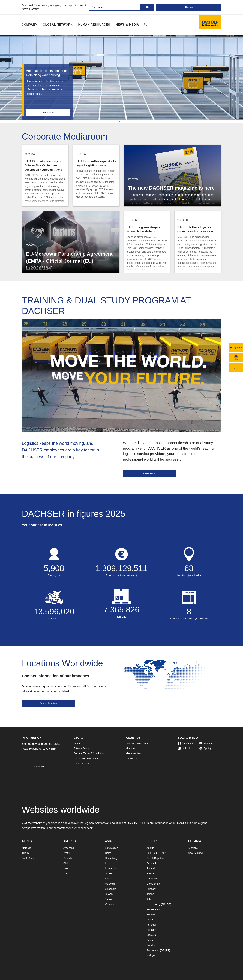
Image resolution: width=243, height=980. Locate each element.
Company (30, 25)
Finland (151, 868)
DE (168, 904)
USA (66, 873)
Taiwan (109, 894)
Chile (66, 863)
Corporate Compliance (86, 758)
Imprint (78, 743)
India (108, 863)
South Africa (29, 858)
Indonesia (110, 868)
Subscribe (39, 766)
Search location (48, 703)
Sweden (151, 945)
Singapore (111, 889)
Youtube (206, 743)
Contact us (132, 758)
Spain (150, 940)
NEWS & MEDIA (127, 25)
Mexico (67, 868)
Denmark (151, 863)
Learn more (48, 112)
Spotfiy (205, 748)
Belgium (151, 853)
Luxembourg (153, 904)
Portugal (151, 925)
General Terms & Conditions (89, 753)
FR (159, 853)
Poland (150, 920)
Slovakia (151, 935)
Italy (149, 899)
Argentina (69, 848)
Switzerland (153, 950)
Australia (193, 848)
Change (189, 7)
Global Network (58, 25)
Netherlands (153, 909)
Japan (108, 873)
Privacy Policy (81, 748)
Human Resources (94, 25)
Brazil (66, 853)
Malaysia (110, 884)
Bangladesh (112, 848)
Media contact (133, 753)
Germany (152, 879)
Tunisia (26, 853)
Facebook (185, 743)
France (150, 873)
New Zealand (195, 853)
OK (147, 7)
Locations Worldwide (137, 743)
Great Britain (153, 884)
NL (164, 853)
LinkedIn (184, 748)
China (108, 853)
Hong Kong (111, 858)
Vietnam (109, 904)
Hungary (151, 889)
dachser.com (85, 828)
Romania (151, 930)
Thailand (110, 899)
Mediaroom (132, 748)
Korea (108, 879)
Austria (150, 848)
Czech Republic (155, 858)
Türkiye (151, 955)
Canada (68, 858)
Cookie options (82, 764)
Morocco (27, 848)
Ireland (150, 894)
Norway (151, 914)
